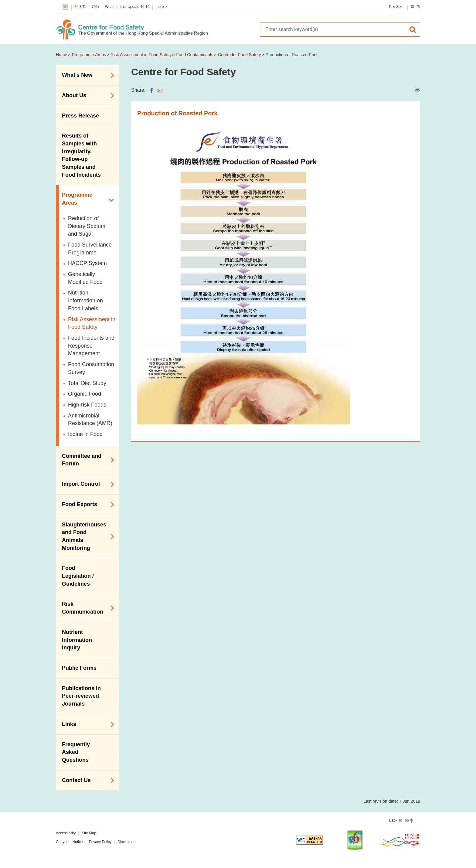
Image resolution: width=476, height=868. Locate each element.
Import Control (86, 484)
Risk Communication (86, 608)
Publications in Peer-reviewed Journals (81, 696)
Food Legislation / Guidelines (78, 576)
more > (161, 7)
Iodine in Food (85, 434)
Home (61, 55)
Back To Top (399, 820)
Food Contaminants (195, 55)
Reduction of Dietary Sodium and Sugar (87, 226)
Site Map (89, 833)
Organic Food (85, 394)
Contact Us (86, 780)
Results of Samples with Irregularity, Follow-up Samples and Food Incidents (81, 155)
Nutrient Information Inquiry (77, 640)
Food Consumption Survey (91, 368)
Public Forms (79, 668)
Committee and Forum (86, 460)
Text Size (396, 7)
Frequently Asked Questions (76, 752)
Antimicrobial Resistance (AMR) (90, 420)
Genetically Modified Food (85, 278)
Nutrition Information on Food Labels (85, 300)
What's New (86, 75)
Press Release (80, 116)
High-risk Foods (87, 405)
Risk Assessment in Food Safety (141, 55)
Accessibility (66, 833)
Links (86, 724)
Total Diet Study (87, 383)
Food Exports (86, 505)
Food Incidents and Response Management (91, 346)
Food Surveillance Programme (90, 249)
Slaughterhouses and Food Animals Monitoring (86, 536)
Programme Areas (89, 55)
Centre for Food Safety (240, 55)
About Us (86, 96)
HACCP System (87, 263)
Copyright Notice (69, 842)
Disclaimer (126, 842)
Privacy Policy (100, 842)
